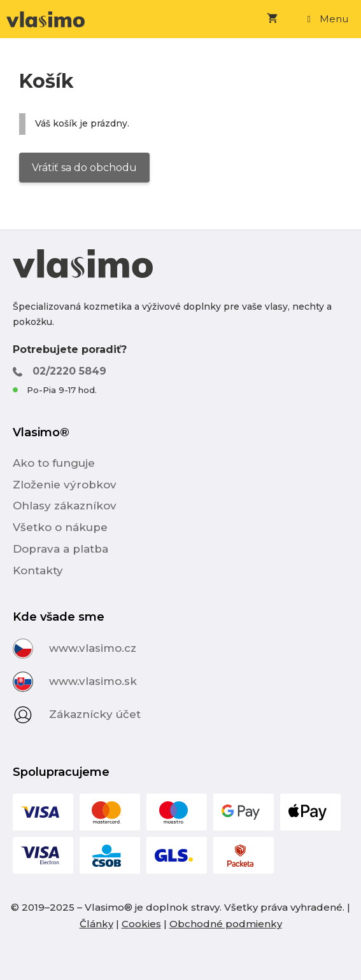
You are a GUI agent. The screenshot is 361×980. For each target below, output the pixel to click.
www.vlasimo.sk (93, 681)
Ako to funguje (54, 463)
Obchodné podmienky (226, 924)
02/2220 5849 (69, 371)
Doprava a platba (60, 549)
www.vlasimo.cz (93, 648)
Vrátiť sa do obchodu (84, 168)
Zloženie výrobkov (65, 485)
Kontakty (38, 570)
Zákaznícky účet (95, 714)
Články (96, 924)
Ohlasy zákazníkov (65, 506)
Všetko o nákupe (60, 527)
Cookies (141, 924)
